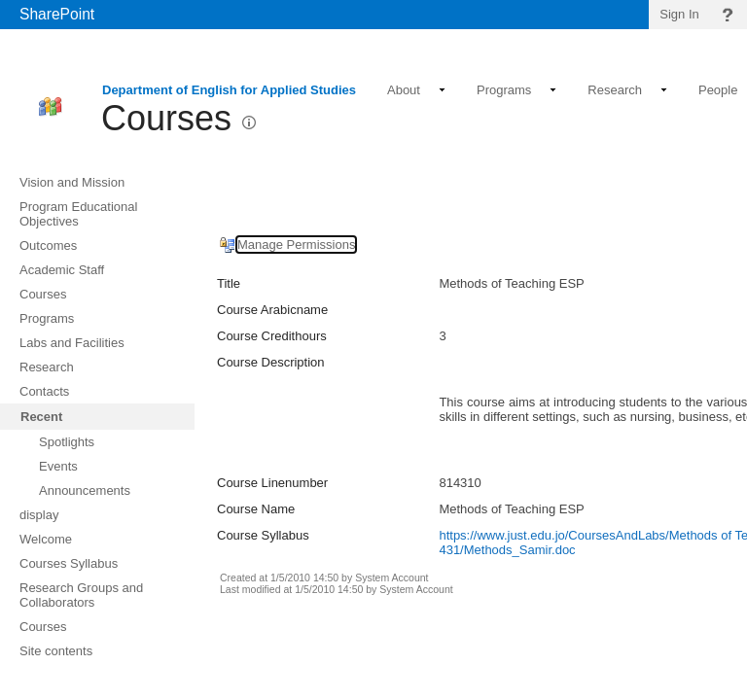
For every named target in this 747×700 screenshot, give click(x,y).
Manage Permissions (296, 245)
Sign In (679, 14)
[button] (249, 122)
